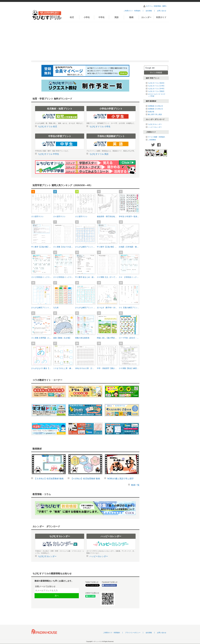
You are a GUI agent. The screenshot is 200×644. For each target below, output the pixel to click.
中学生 (102, 17)
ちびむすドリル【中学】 (157, 89)
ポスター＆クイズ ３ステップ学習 (157, 95)
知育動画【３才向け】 (156, 106)
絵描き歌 (151, 112)
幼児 (72, 17)
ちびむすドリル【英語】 (157, 91)
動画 (131, 17)
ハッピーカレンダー (155, 127)
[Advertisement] (100, 41)
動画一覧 (135, 485)
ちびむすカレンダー (155, 124)
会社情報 (149, 11)
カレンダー (146, 17)
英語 (116, 17)
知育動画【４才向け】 (156, 109)
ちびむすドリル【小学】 (157, 86)
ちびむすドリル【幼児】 (157, 83)
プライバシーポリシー (133, 633)
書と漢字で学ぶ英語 (155, 114)
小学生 (87, 17)
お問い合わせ (162, 11)
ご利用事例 (152, 140)
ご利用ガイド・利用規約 (132, 11)
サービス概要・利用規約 (157, 137)
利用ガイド (161, 17)
